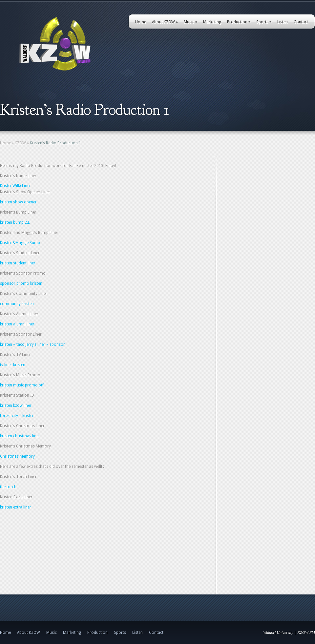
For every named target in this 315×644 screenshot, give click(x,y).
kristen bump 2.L (15, 222)
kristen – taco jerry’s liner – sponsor (32, 344)
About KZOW (165, 22)
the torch (8, 487)
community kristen (17, 304)
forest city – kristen (17, 416)
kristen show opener (18, 202)
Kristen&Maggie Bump (20, 243)
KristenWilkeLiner (15, 186)
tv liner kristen (13, 365)
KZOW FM (306, 633)
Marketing (212, 22)
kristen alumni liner (17, 324)
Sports (264, 22)
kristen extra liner (16, 507)
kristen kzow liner (16, 405)
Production (239, 22)
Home (141, 22)
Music (190, 22)
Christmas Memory (17, 456)
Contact (301, 22)
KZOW (20, 143)
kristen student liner (18, 263)
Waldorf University (278, 633)
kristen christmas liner (21, 436)
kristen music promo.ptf (22, 385)
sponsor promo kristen (21, 283)
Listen (283, 22)
